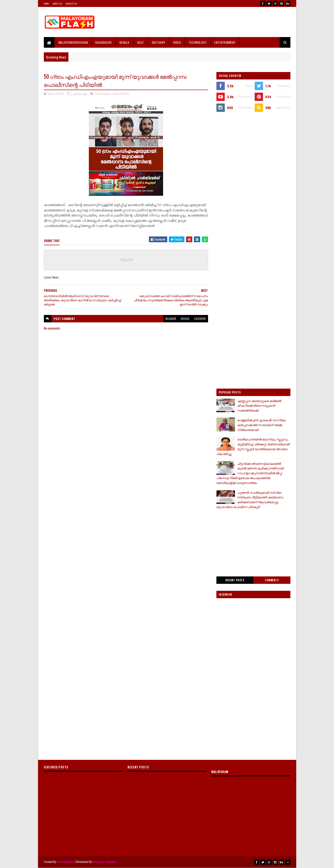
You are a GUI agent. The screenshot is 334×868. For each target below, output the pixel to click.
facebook (200, 319)
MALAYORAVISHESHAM (73, 42)
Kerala (124, 42)
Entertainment (225, 42)
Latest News (121, 94)
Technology (198, 42)
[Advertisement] (206, 22)
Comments (272, 580)
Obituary (159, 42)
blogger (171, 319)
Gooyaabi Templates (104, 862)
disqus (185, 319)
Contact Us (71, 4)
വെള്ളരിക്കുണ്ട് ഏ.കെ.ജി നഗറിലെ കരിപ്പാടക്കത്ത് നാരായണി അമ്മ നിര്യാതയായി (261, 425)
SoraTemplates (66, 862)
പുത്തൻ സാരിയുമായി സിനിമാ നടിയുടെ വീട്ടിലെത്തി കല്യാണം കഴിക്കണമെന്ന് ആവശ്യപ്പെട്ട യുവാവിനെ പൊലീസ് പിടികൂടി (250, 500)
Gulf (141, 42)
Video (177, 42)
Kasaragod (104, 42)
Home (47, 4)
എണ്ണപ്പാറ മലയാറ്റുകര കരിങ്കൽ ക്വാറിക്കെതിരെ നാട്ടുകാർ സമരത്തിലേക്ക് (259, 406)
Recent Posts (235, 580)
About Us (57, 4)
